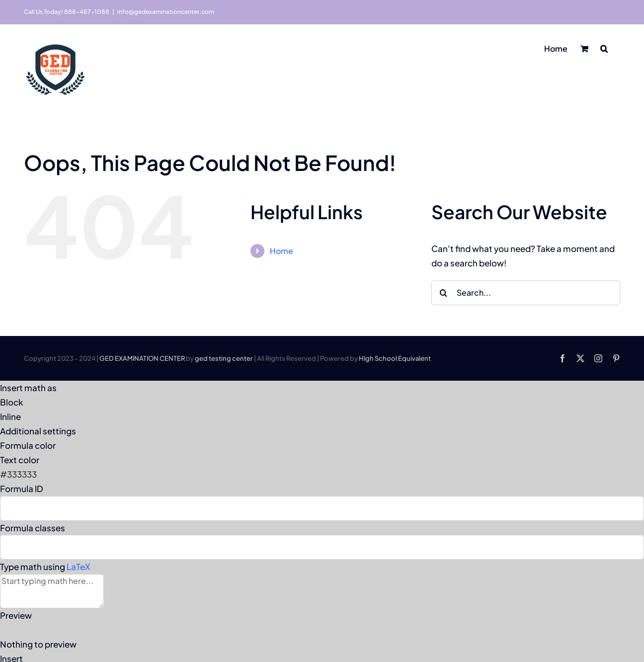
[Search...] (526, 293)
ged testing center (224, 358)
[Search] (444, 293)
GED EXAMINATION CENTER (142, 358)
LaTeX (79, 567)
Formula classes (33, 528)
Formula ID (22, 489)
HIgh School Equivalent (395, 358)
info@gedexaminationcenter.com (166, 12)
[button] (604, 48)
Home (282, 251)
